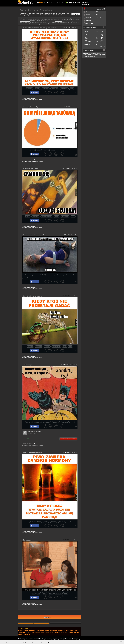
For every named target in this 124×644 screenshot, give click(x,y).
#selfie (45, 593)
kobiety (20, 631)
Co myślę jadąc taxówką (30, 107)
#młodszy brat (64, 89)
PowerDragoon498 (100, 55)
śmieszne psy (64, 633)
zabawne (76, 631)
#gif (33, 593)
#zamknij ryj (65, 422)
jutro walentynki (28, 365)
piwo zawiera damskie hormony (33, 452)
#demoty (27, 217)
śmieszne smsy (27, 634)
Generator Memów (73, 3)
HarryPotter (75, 365)
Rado (86, 40)
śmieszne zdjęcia (69, 19)
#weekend (54, 522)
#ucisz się (47, 347)
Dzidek (85, 53)
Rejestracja (86, 5)
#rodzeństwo (45, 89)
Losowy (47, 3)
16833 (97, 12)
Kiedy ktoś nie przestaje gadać (32, 296)
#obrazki (39, 150)
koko (86, 34)
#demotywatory (54, 150)
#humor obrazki (50, 275)
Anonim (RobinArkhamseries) (34, 431)
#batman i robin (46, 422)
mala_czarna (88, 42)
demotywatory (25, 21)
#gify (39, 593)
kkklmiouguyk (87, 55)
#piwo (32, 522)
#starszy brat (55, 89)
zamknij (121, 641)
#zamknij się (29, 89)
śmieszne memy (29, 630)
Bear (86, 36)
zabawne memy (53, 631)
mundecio (99, 53)
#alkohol (46, 522)
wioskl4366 (90, 53)
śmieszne (47, 631)
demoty (57, 632)
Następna (47, 617)
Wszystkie (103, 47)
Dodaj (53, 3)
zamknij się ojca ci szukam (31, 168)
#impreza (61, 522)
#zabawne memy (28, 275)
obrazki (45, 19)
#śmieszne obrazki (39, 275)
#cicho (51, 593)
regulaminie (50, 642)
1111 (93, 55)
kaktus (86, 39)
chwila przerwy (27, 540)
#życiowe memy (56, 347)
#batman (28, 422)
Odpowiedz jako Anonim (68, 439)
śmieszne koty (73, 632)
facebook (20, 634)
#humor (63, 150)
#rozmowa (30, 347)
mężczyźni (70, 630)
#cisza (65, 347)
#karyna (57, 217)
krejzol (86, 33)
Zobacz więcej (90, 23)
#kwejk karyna (65, 217)
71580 (97, 15)
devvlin (76, 168)
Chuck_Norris (88, 43)
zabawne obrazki (40, 631)
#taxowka (31, 150)
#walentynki (36, 422)
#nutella (37, 89)
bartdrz (85, 56)
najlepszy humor (36, 633)
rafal (86, 37)
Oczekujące (60, 3)
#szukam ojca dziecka (47, 217)
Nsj (88, 56)
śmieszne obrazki (59, 21)
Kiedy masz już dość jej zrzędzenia (34, 235)
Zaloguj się (25, 100)
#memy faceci (69, 275)
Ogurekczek (93, 56)
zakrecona (88, 44)
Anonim (86, 32)
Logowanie (86, 3)
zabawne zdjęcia (25, 632)
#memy (46, 150)
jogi (95, 53)
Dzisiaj (97, 47)
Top (40, 3)
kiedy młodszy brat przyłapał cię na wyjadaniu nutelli (39, 28)
